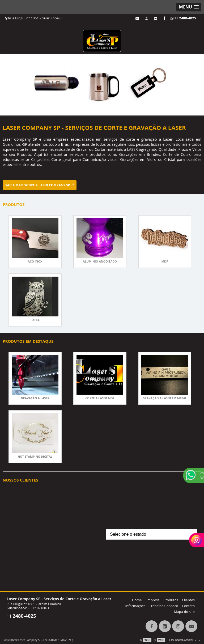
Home (137, 600)
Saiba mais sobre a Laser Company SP (40, 185)
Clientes (188, 600)
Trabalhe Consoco (164, 606)
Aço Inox (35, 261)
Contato (188, 606)
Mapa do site (184, 612)
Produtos (171, 600)
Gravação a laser (35, 398)
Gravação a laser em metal (165, 398)
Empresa (153, 600)
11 (183, 18)
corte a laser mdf (100, 398)
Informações (135, 606)
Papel (35, 320)
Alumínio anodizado (100, 261)
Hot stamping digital (35, 456)
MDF (165, 261)
